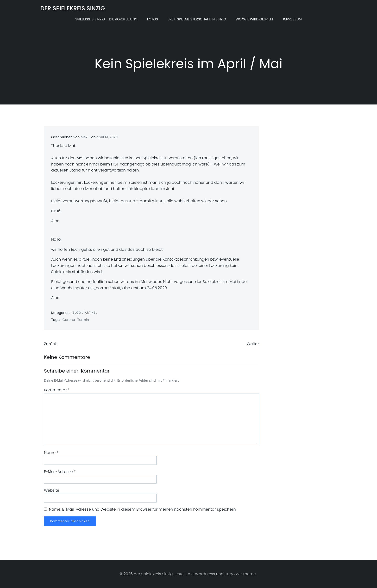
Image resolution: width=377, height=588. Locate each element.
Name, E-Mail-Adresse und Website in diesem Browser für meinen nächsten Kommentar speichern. (143, 509)
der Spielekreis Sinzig (73, 8)
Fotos (153, 19)
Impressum (292, 19)
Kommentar (57, 390)
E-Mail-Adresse (60, 472)
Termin (83, 320)
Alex (84, 137)
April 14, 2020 (107, 137)
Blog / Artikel (85, 313)
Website (52, 490)
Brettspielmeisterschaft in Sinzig (197, 19)
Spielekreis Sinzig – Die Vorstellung (106, 19)
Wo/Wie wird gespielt (254, 19)
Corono (69, 320)
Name (51, 453)
